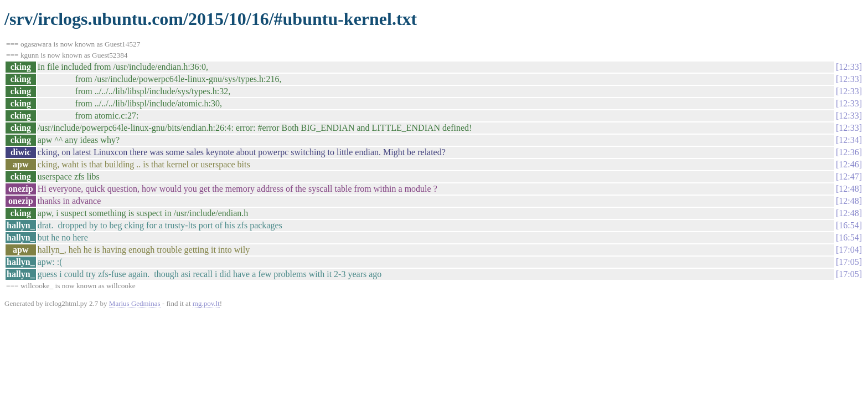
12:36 (849, 152)
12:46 (849, 164)
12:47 (849, 177)
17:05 (849, 262)
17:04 (849, 250)
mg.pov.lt (206, 303)
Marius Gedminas (135, 303)
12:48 (849, 189)
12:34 (849, 140)
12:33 (849, 67)
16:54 (849, 225)
